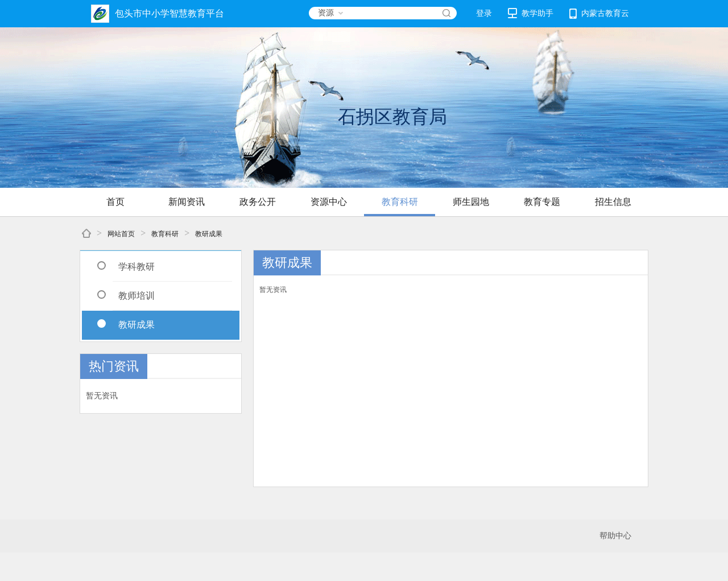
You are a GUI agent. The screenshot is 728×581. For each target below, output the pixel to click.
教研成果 (209, 234)
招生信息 (613, 202)
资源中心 (329, 202)
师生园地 (471, 202)
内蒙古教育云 (599, 14)
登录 (484, 13)
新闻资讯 (187, 202)
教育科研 (400, 202)
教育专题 (542, 202)
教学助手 (531, 13)
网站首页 (121, 234)
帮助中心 (615, 536)
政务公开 (258, 202)
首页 (115, 202)
